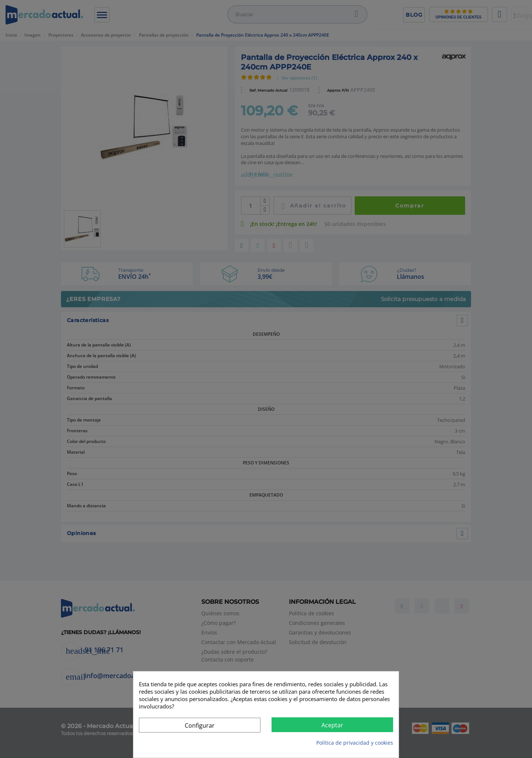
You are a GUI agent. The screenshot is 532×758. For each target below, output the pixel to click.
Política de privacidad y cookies (355, 743)
